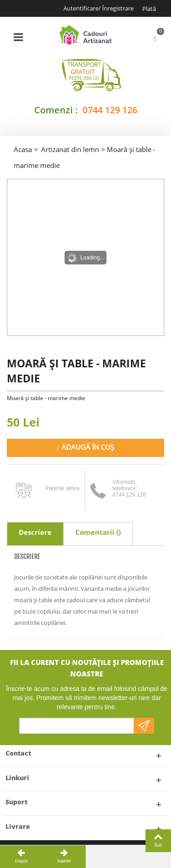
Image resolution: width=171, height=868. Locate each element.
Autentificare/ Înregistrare (98, 8)
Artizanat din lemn (70, 149)
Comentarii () (98, 532)
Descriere (35, 532)
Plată (149, 9)
